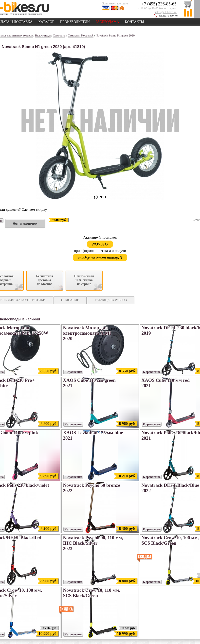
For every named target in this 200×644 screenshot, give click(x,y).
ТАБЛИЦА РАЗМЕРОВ (111, 300)
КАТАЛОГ (46, 21)
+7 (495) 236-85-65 (159, 4)
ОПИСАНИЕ (70, 300)
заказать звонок (169, 16)
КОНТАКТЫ (135, 21)
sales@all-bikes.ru (166, 12)
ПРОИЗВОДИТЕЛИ (75, 21)
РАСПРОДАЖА (107, 21)
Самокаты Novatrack (81, 35)
